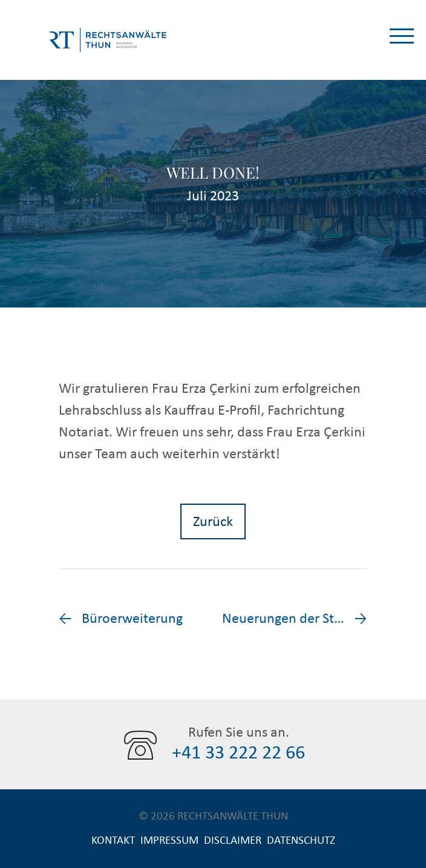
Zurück (213, 522)
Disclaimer (233, 840)
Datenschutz (301, 840)
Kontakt (113, 840)
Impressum (169, 840)
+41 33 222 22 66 (238, 753)
